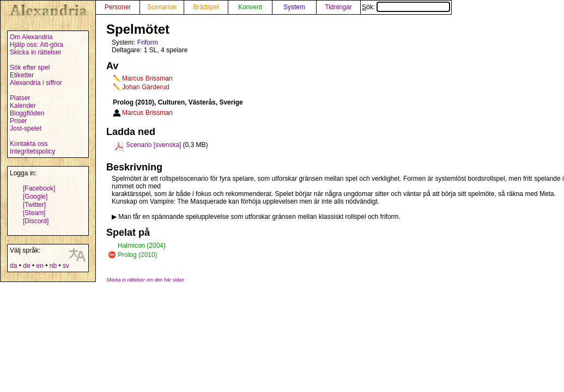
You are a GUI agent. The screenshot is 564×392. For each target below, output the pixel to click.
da (13, 266)
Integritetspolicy (32, 151)
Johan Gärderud (146, 87)
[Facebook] (39, 188)
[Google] (35, 197)
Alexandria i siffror (36, 83)
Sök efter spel (30, 68)
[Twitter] (34, 205)
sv (66, 266)
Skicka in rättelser (36, 52)
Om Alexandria (31, 37)
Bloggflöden (27, 113)
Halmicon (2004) (142, 246)
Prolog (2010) (138, 255)
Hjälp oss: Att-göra (37, 45)
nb (53, 266)
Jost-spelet (26, 128)
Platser (20, 98)
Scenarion (162, 7)
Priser (18, 121)
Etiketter (22, 75)
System (294, 7)
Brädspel (206, 7)
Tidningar (338, 7)
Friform (148, 42)
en (40, 266)
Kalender (23, 106)
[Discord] (36, 221)
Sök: (406, 7)
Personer (118, 7)
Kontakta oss (29, 144)
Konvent (250, 7)
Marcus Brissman (147, 78)
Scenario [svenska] (153, 145)
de (26, 266)
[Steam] (34, 213)
